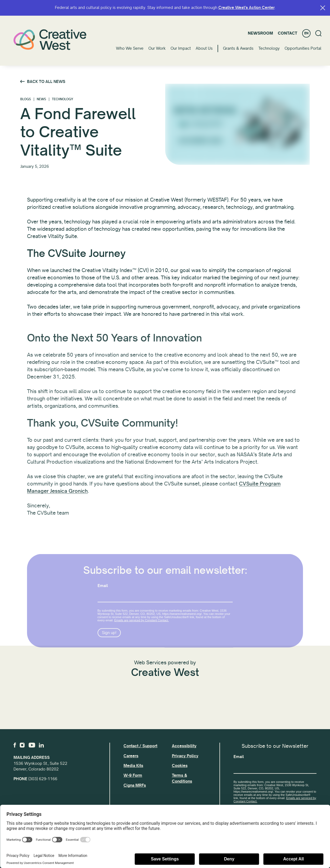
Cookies (180, 766)
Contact (288, 33)
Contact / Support (140, 746)
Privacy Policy (185, 756)
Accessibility (184, 746)
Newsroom (260, 33)
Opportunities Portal (303, 48)
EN (306, 33)
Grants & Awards (238, 48)
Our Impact (181, 48)
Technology (269, 48)
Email (239, 757)
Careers (131, 756)
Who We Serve (130, 48)
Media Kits (133, 766)
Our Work (157, 48)
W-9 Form (133, 775)
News (41, 99)
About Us (204, 48)
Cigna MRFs (135, 785)
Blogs (26, 99)
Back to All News (46, 82)
